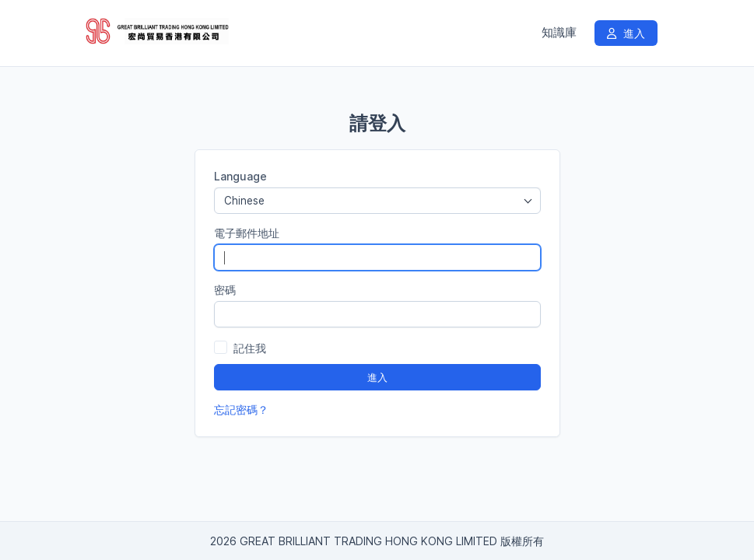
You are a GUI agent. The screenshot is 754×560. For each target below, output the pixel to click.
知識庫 (559, 33)
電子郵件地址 (247, 233)
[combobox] (377, 201)
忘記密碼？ (241, 409)
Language (240, 176)
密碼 (225, 290)
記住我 (250, 348)
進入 (626, 33)
